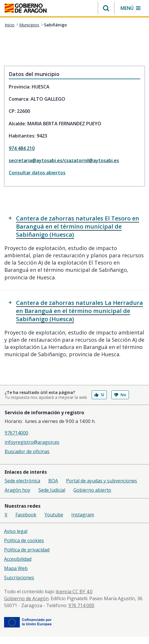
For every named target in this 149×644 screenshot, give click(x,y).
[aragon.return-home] (26, 9)
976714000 (16, 433)
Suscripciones (19, 578)
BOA (53, 481)
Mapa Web (16, 568)
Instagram (83, 515)
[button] (106, 8)
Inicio (10, 25)
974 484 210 (22, 148)
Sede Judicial (52, 490)
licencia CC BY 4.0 (74, 591)
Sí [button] (99, 395)
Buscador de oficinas (27, 451)
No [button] (120, 395)
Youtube (54, 515)
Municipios (29, 25)
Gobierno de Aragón (26, 598)
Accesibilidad (18, 559)
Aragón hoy (17, 490)
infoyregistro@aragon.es (32, 442)
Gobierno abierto (92, 490)
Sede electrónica (22, 481)
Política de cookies (24, 540)
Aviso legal (16, 531)
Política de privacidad (27, 550)
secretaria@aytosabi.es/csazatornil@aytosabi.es (64, 160)
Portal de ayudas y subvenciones (102, 481)
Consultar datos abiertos (37, 173)
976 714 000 (81, 605)
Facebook (26, 515)
